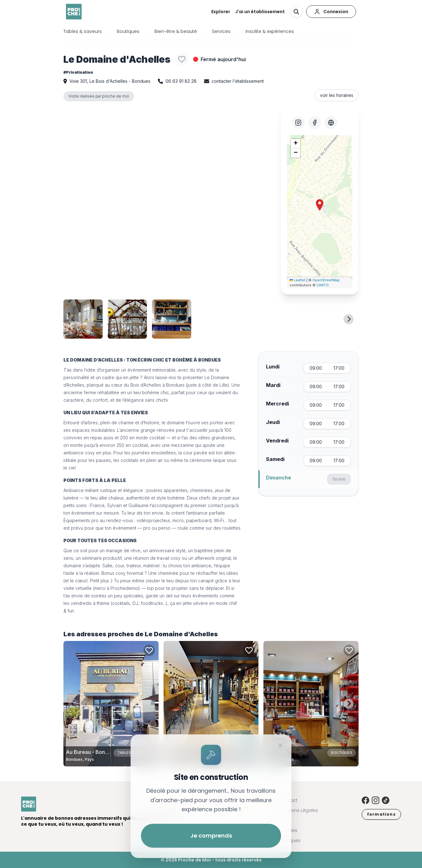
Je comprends (211, 836)
